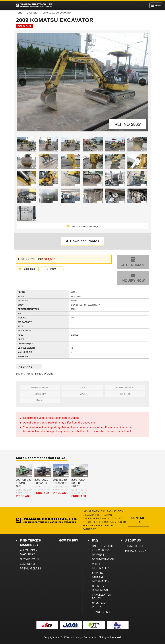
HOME (19, 13)
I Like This (29, 269)
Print (52, 269)
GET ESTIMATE (133, 265)
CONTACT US (139, 520)
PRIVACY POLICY (136, 551)
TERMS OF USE (135, 546)
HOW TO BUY (68, 541)
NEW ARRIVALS (29, 559)
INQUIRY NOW (133, 281)
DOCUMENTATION (103, 559)
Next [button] (143, 82)
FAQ (95, 541)
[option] (83, 83)
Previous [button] (23, 82)
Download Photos (85, 241)
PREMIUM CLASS (31, 569)
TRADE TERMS (101, 612)
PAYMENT (98, 555)
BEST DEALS (28, 564)
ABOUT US (133, 541)
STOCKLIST (33, 13)
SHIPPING (98, 573)
